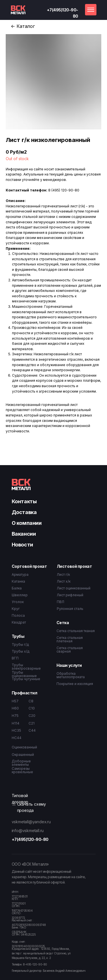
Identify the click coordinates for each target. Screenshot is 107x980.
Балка (17, 588)
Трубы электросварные (26, 667)
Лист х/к (64, 581)
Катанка (18, 581)
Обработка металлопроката (71, 675)
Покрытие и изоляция (75, 684)
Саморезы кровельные (22, 770)
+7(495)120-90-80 (30, 839)
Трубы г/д (20, 644)
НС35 (16, 730)
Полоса (18, 615)
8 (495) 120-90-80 (64, 190)
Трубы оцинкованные (24, 674)
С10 (32, 708)
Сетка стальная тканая (76, 631)
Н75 (15, 716)
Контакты (24, 501)
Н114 (16, 723)
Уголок (18, 602)
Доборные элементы (21, 763)
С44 (32, 730)
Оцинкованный (24, 747)
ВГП (15, 658)
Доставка (24, 512)
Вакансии (24, 534)
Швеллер (20, 595)
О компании (27, 523)
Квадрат (19, 622)
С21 (32, 723)
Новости (22, 545)
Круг (16, 609)
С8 (31, 701)
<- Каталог (23, 26)
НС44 (17, 738)
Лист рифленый (70, 595)
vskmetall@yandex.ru (31, 822)
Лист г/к (63, 574)
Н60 (15, 708)
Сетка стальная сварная (70, 650)
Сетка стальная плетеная (70, 639)
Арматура (20, 574)
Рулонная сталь (70, 609)
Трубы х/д (21, 651)
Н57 (15, 701)
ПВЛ (60, 602)
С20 (32, 716)
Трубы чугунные (26, 679)
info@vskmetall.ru (28, 831)
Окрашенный (23, 755)
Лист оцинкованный (74, 588)
